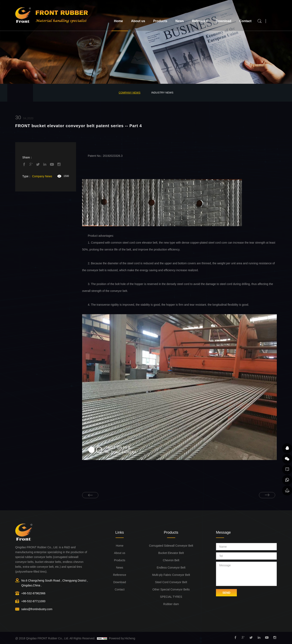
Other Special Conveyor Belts (171, 589)
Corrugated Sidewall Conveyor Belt (171, 546)
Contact (246, 21)
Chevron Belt (171, 560)
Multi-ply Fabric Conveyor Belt (171, 575)
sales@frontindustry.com (37, 609)
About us (138, 21)
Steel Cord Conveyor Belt (171, 582)
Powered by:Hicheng (122, 638)
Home (118, 21)
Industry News (162, 93)
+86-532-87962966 (33, 593)
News (180, 21)
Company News (129, 93)
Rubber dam (171, 604)
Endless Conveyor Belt (171, 568)
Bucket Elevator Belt (171, 553)
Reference (200, 21)
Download (223, 21)
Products (160, 21)
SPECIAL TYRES (171, 597)
